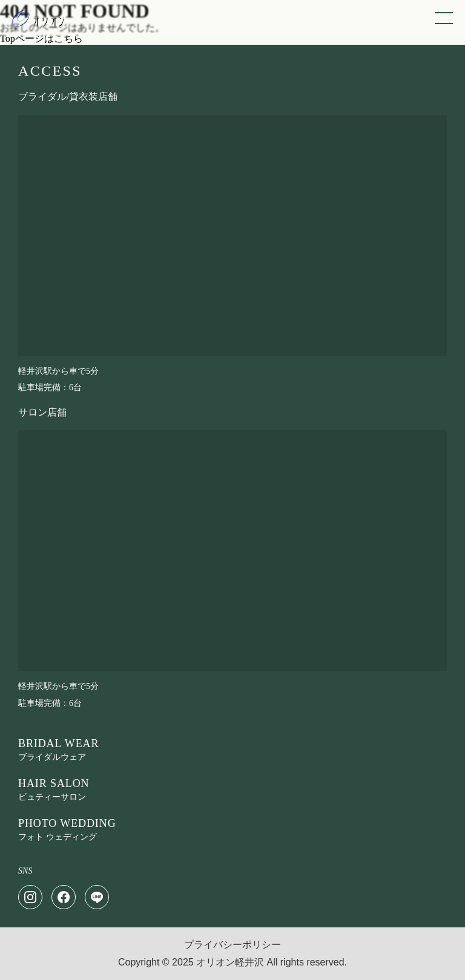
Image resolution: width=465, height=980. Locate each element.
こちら (68, 38)
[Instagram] (30, 897)
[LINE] (97, 897)
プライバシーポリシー (232, 945)
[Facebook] (64, 897)
